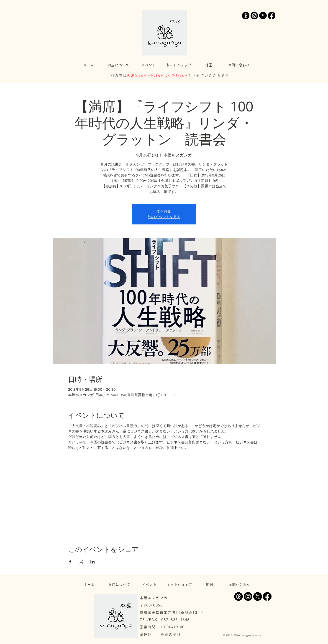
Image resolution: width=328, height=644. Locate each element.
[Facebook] (272, 16)
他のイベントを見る (164, 217)
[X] (263, 16)
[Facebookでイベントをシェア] (70, 562)
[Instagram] (254, 16)
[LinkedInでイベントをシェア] (93, 562)
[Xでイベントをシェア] (81, 562)
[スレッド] (246, 16)
